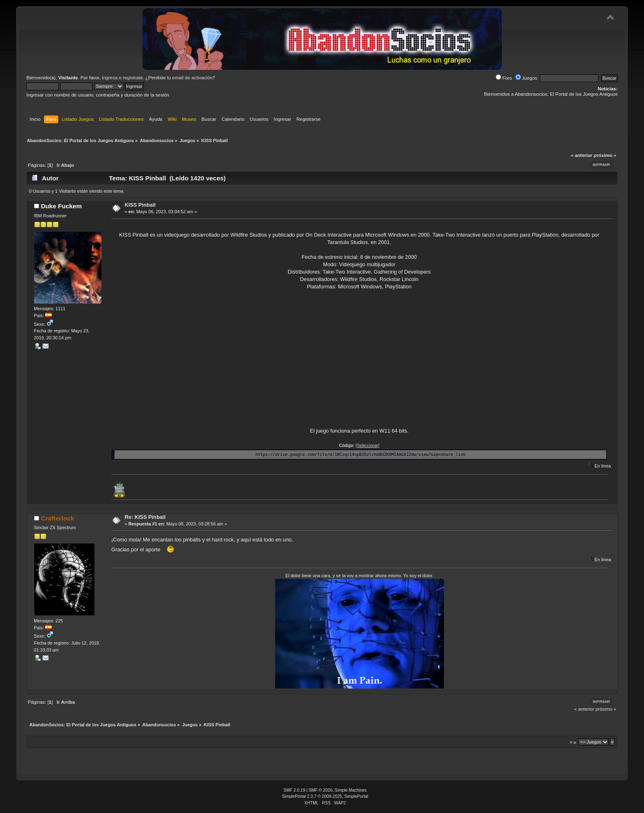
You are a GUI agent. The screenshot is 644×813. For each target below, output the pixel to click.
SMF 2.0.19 (294, 790)
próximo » (605, 155)
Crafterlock (57, 518)
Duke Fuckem (61, 206)
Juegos (526, 78)
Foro (504, 78)
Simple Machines (351, 790)
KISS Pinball (140, 205)
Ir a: (573, 742)
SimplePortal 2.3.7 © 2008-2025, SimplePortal (325, 796)
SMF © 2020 (321, 790)
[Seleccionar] (368, 446)
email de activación (192, 78)
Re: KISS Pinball (145, 517)
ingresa (110, 78)
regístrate (133, 78)
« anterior (582, 155)
